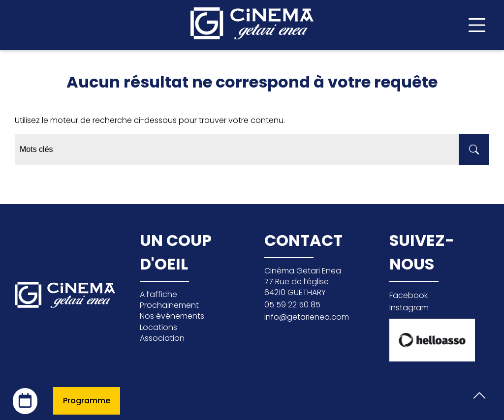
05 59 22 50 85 (292, 305)
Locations (158, 327)
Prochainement (169, 305)
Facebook (409, 295)
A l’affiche (158, 294)
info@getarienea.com (307, 317)
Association (162, 338)
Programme (87, 401)
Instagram (409, 308)
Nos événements (172, 316)
